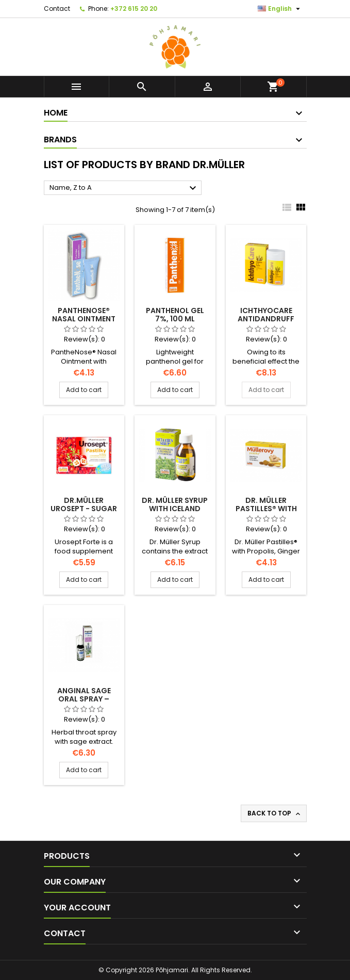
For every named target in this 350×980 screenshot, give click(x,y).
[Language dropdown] (280, 9)
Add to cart (84, 390)
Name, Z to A (124, 188)
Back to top (275, 813)
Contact (57, 9)
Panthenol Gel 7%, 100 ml (175, 315)
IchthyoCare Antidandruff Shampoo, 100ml (266, 319)
